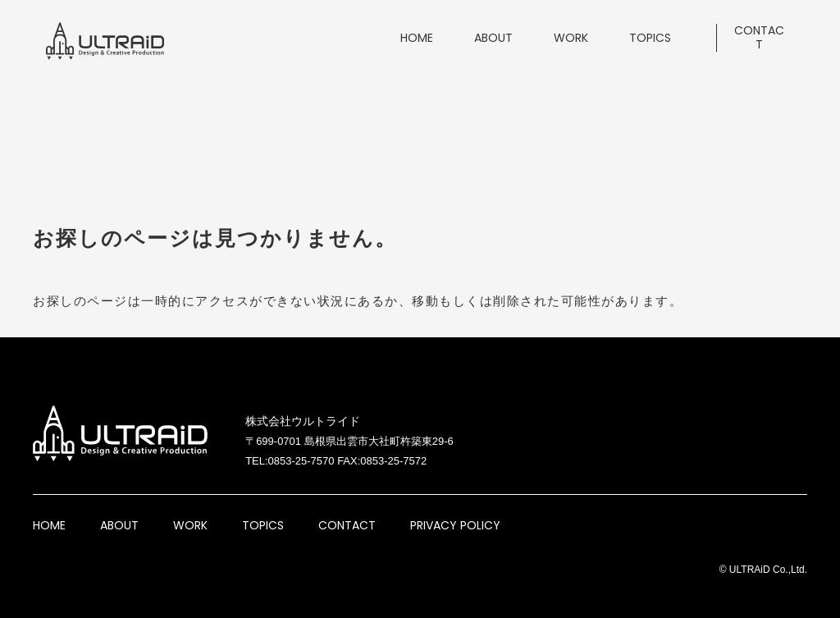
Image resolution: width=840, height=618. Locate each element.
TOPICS (263, 525)
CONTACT (347, 525)
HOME (49, 525)
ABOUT (119, 525)
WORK (190, 525)
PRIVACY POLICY (455, 525)
